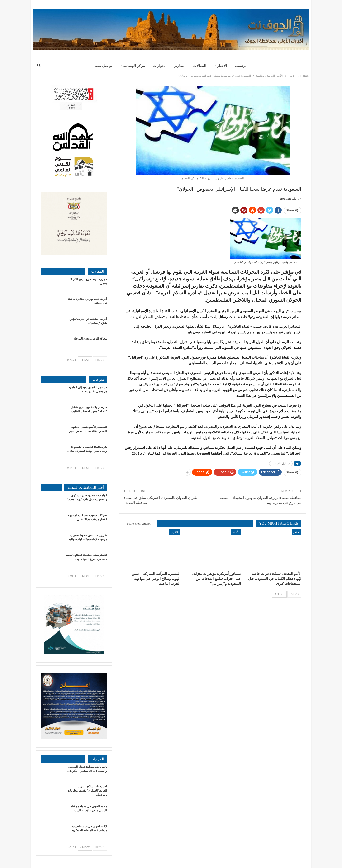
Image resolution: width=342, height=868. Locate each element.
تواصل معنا (101, 66)
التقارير (180, 66)
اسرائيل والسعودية (281, 463)
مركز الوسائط (133, 66)
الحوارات (159, 66)
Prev (294, 594)
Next (279, 594)
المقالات (200, 66)
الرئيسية (243, 66)
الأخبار (223, 66)
